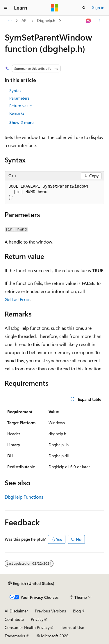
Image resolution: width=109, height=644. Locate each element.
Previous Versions (50, 611)
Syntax (15, 90)
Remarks (17, 113)
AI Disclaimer (16, 611)
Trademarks (15, 636)
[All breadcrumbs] (10, 21)
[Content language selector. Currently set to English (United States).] (31, 583)
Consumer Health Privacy (27, 627)
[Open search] (84, 8)
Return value (20, 106)
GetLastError (17, 299)
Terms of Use (73, 627)
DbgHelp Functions (24, 497)
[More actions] (99, 21)
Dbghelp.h (46, 20)
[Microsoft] (55, 8)
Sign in (98, 7)
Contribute (14, 619)
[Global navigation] (6, 8)
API (25, 20)
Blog (77, 611)
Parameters (19, 98)
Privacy (37, 619)
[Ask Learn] (89, 21)
